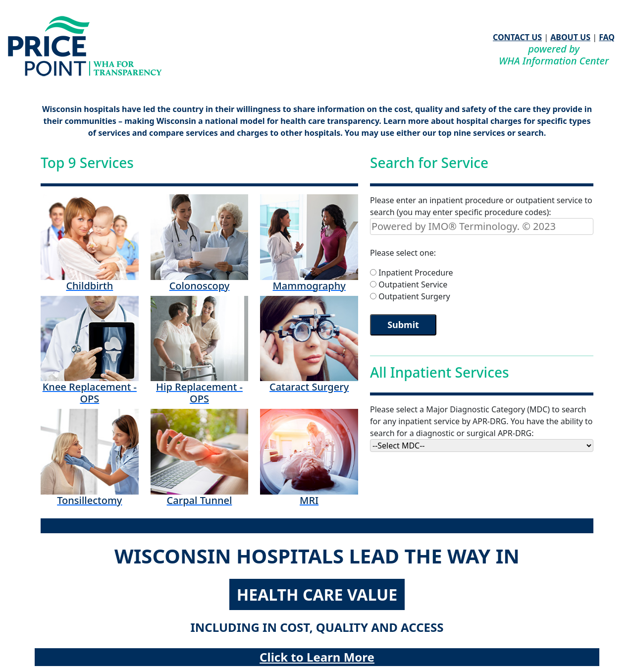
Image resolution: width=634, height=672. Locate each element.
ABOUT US (570, 37)
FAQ (607, 37)
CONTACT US (517, 37)
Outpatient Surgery (414, 296)
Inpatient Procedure (416, 273)
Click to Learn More (317, 657)
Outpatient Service (413, 284)
